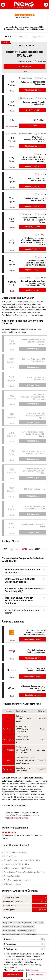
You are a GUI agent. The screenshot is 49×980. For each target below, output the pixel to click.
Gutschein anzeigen (32, 90)
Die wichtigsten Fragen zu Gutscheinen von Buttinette (24, 872)
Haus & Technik (9, 930)
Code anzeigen (33, 349)
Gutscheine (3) (21, 36)
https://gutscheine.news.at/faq (16, 818)
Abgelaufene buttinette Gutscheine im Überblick (22, 860)
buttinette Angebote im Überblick (16, 864)
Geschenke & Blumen (11, 926)
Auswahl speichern (36, 975)
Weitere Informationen (12, 884)
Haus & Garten (28, 926)
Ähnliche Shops (10, 856)
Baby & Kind (8, 922)
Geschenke (38, 922)
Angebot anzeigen (33, 110)
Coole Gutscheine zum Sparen (15, 852)
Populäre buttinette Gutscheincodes (17, 880)
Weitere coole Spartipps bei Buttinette (18, 868)
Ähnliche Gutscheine (12, 876)
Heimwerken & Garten (27, 930)
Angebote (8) (37, 36)
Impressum (35, 970)
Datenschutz (25, 970)
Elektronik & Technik (23, 922)
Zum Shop (33, 126)
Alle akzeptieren (13, 975)
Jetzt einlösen (25, 67)
